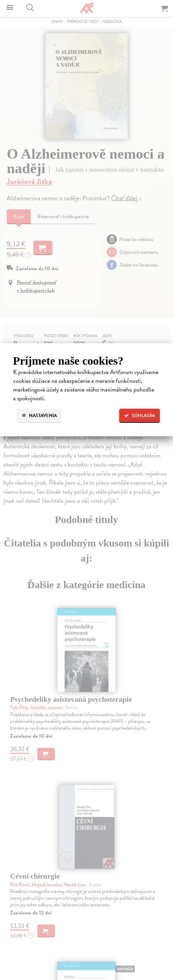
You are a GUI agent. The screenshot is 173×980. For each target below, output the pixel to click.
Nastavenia (39, 416)
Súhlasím (140, 416)
